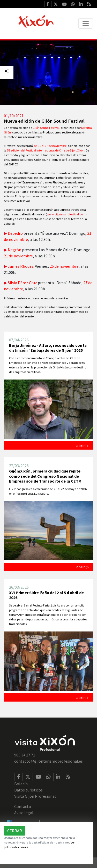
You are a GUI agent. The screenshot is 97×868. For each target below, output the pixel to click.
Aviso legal (24, 813)
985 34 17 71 (25, 755)
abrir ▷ (83, 445)
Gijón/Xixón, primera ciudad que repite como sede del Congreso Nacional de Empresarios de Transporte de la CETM (45, 476)
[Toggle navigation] (86, 23)
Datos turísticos (28, 790)
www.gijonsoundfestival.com (66, 214)
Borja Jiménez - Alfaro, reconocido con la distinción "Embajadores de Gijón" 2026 (48, 348)
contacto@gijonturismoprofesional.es (48, 761)
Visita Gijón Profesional (35, 796)
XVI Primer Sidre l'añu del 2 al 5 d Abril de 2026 (46, 595)
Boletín (21, 784)
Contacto (23, 806)
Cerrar (15, 831)
